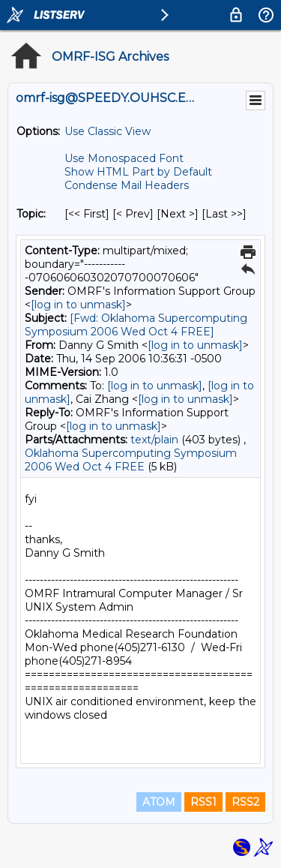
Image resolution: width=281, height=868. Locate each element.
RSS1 (203, 802)
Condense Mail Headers (127, 185)
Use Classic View (108, 131)
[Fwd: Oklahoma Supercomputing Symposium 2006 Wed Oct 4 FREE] (136, 325)
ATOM (159, 802)
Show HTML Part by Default (138, 172)
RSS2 (245, 802)
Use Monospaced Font (124, 158)
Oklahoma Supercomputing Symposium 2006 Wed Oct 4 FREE (131, 460)
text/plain (154, 440)
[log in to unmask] (78, 305)
